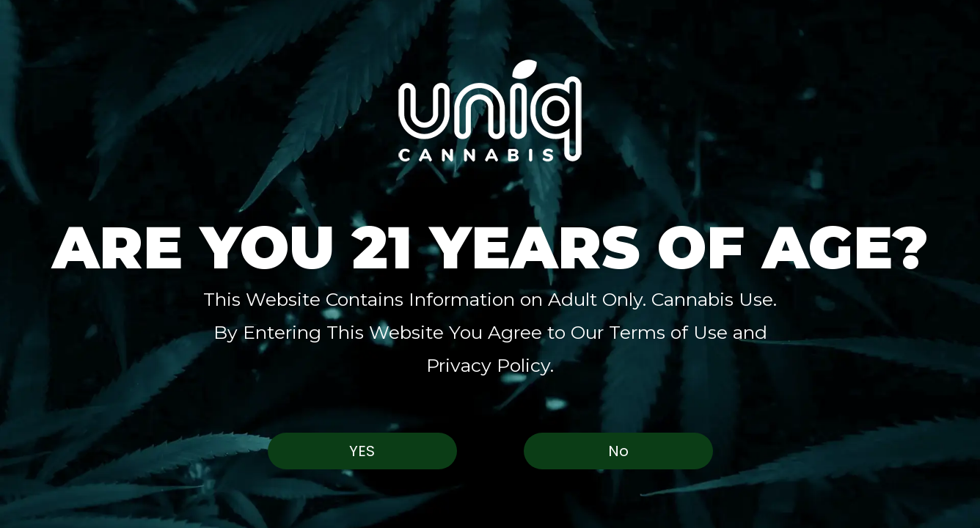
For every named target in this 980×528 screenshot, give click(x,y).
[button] (490, 110)
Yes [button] (362, 451)
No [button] (618, 451)
